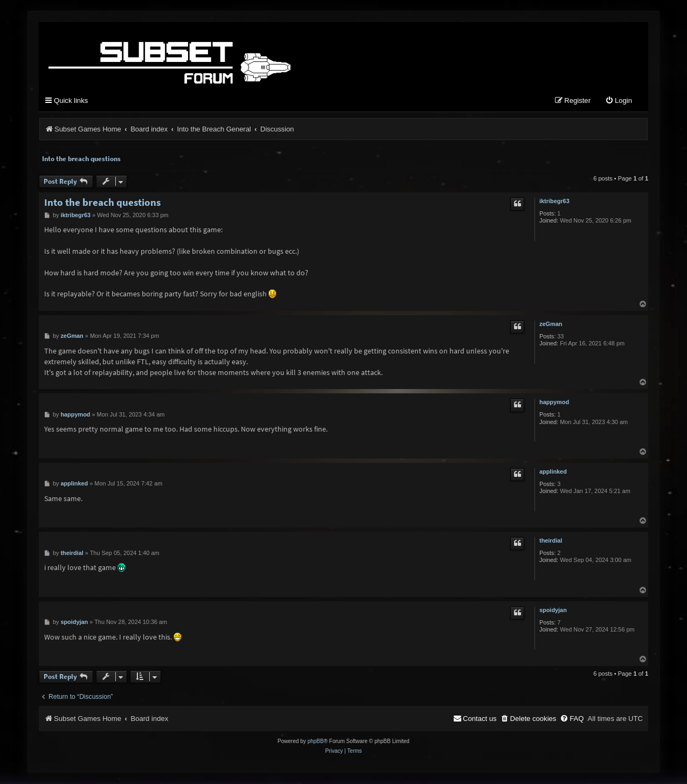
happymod (554, 403)
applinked (553, 472)
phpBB (316, 742)
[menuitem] (619, 102)
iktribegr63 (554, 202)
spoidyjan (553, 610)
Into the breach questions (81, 159)
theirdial (551, 542)
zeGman (551, 325)
